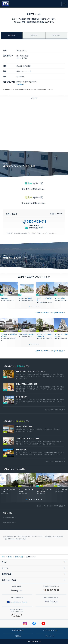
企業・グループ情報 (9, 580)
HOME (3, 557)
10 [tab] (42, 499)
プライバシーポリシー (50, 630)
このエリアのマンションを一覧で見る (49, 313)
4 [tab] (35, 306)
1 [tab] (30, 306)
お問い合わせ (58, 4)
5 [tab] (37, 306)
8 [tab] (38, 499)
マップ (41, 228)
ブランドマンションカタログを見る (50, 506)
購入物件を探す (9, 522)
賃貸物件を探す (9, 517)
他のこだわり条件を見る (54, 409)
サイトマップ (50, 636)
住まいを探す (19, 557)
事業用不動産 (6, 574)
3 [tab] (33, 306)
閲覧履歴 (48, 4)
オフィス (5, 568)
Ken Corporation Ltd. (6, 4)
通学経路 (21, 84)
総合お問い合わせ (18, 630)
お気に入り (53, 4)
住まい (10, 557)
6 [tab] (38, 306)
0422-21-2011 (34, 226)
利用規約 (18, 636)
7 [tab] (37, 499)
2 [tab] (31, 306)
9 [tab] (40, 499)
